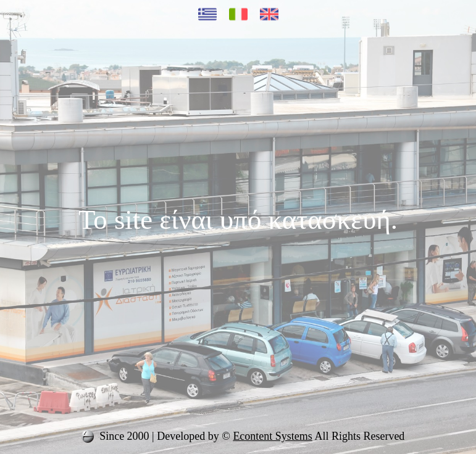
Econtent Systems (273, 436)
